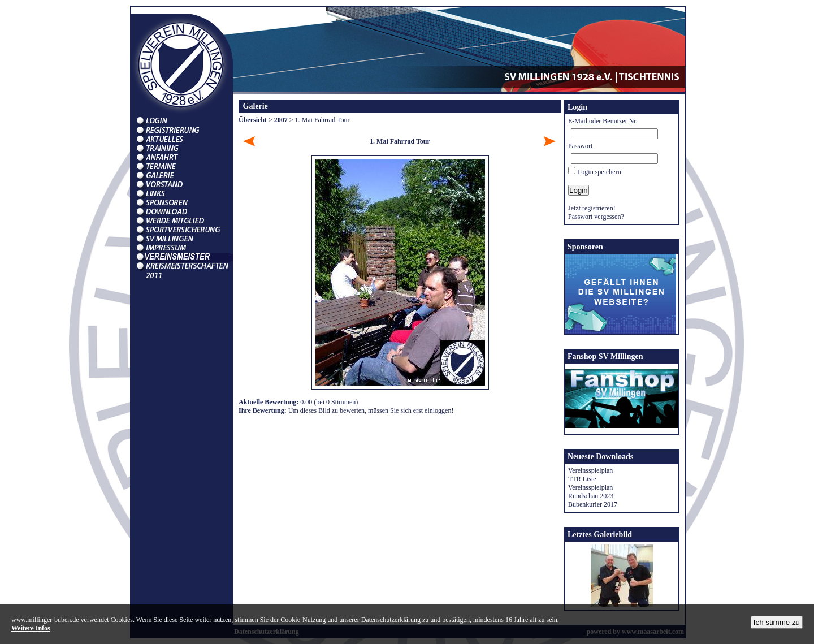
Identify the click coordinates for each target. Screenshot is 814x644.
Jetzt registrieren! (592, 208)
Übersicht (253, 120)
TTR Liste (582, 479)
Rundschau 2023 (591, 496)
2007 (281, 120)
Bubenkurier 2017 (593, 504)
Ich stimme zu (777, 622)
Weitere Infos (31, 628)
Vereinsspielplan (590, 470)
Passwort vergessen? (596, 217)
